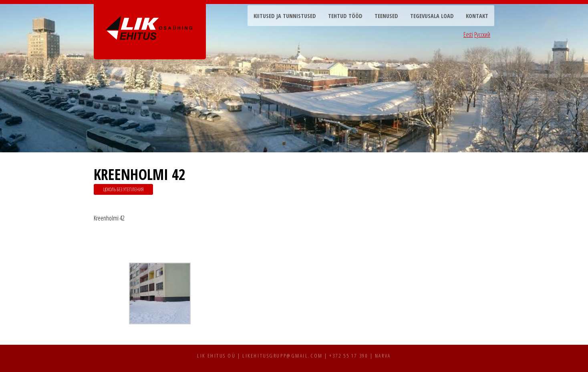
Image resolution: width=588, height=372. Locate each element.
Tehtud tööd (345, 16)
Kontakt (477, 16)
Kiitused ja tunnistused (285, 16)
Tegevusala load (432, 16)
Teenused (386, 16)
